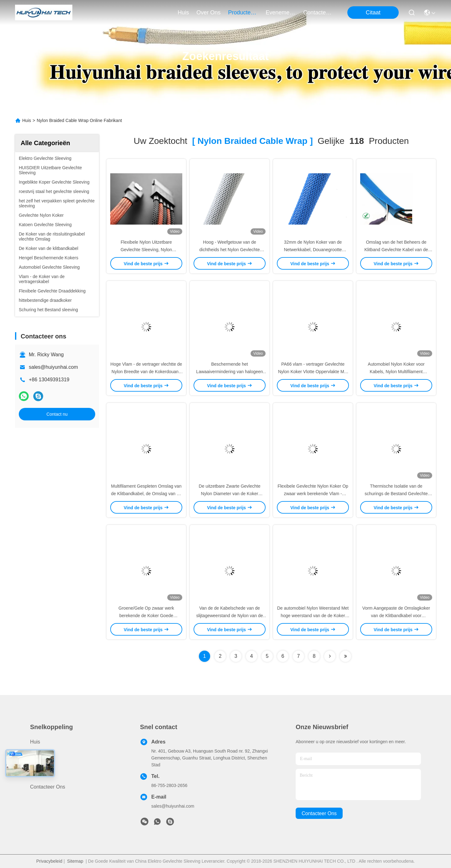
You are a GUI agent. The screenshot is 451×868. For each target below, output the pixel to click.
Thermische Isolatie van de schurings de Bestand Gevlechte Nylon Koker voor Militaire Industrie (396, 494)
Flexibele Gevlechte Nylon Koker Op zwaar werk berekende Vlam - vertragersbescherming (313, 494)
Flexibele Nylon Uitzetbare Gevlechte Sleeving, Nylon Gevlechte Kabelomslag (146, 250)
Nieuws (38, 776)
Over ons (41, 764)
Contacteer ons (48, 787)
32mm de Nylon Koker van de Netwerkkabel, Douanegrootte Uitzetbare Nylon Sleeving (313, 250)
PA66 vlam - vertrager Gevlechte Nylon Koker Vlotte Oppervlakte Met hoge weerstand (313, 372)
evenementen (281, 13)
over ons (208, 13)
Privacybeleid (49, 861)
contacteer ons (318, 13)
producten (243, 13)
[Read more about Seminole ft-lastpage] (345, 656)
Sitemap (75, 861)
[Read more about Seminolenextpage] (330, 656)
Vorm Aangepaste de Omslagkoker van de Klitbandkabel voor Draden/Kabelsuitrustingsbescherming (397, 616)
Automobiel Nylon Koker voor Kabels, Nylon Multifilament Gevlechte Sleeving (396, 372)
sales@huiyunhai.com (53, 367)
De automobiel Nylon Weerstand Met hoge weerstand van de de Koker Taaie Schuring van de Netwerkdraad (313, 616)
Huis (183, 13)
